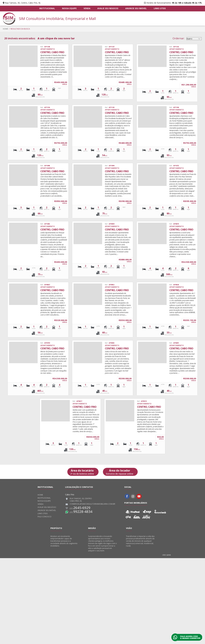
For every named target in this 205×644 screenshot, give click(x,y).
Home (5, 29)
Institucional (47, 8)
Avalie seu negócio (108, 8)
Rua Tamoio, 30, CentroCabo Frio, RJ (79, 500)
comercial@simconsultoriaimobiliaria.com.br (90, 504)
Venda (87, 8)
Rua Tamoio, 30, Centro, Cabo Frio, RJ (23, 3)
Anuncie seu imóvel (136, 8)
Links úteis (159, 8)
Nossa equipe (69, 8)
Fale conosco (44, 517)
